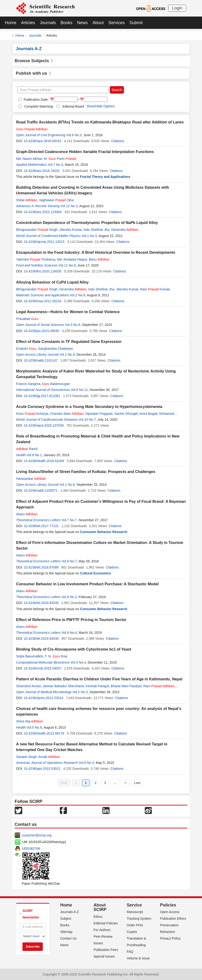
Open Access (170, 912)
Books (66, 23)
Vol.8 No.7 (69, 561)
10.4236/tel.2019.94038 (41, 639)
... (115, 783)
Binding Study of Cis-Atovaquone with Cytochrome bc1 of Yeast (74, 649)
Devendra (125, 230)
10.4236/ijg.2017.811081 (42, 396)
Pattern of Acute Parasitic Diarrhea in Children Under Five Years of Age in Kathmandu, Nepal (99, 679)
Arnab (49, 757)
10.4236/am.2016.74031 (42, 171)
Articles (28, 23)
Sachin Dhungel (126, 414)
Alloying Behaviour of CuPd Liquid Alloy (52, 282)
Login (177, 8)
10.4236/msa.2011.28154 (43, 301)
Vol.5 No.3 (86, 763)
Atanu (27, 514)
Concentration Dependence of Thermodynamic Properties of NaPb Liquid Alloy (87, 223)
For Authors (102, 930)
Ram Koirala (155, 289)
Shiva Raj (30, 721)
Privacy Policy (170, 938)
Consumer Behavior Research (104, 532)
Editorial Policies (106, 923)
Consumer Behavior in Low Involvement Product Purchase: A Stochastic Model (87, 584)
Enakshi (26, 349)
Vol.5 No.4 (78, 662)
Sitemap (66, 932)
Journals (48, 23)
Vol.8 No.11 (79, 390)
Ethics (98, 917)
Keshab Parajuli (97, 686)
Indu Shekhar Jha (97, 230)
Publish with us (33, 73)
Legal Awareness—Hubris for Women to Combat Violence (68, 312)
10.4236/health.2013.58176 (44, 733)
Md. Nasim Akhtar (29, 159)
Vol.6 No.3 (74, 135)
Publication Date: (36, 100)
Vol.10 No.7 (87, 420)
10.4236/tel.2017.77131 (41, 526)
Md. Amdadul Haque (72, 259)
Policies (168, 905)
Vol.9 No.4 (69, 633)
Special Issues (104, 956)
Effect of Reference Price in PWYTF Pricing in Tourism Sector (71, 620)
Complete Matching (39, 106)
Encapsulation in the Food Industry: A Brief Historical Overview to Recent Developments (96, 252)
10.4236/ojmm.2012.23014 (44, 698)
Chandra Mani (67, 414)
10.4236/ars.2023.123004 (43, 212)
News (82, 23)
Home (11, 23)
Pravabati (27, 319)
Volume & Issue (138, 958)
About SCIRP (100, 907)
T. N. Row (56, 656)
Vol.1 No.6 (67, 485)
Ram (159, 686)
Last (137, 783)
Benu (99, 259)
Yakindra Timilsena (36, 259)
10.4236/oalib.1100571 (41, 490)
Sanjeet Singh (26, 757)
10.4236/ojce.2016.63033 (43, 141)
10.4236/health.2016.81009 (44, 461)
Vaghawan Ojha (56, 200)
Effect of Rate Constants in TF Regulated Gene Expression (69, 342)
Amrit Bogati (148, 414)
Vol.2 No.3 (80, 692)
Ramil (27, 449)
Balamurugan (56, 384)
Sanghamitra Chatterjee (56, 349)
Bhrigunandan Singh (37, 230)
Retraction (167, 932)
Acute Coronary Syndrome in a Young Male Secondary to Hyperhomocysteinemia (89, 407)
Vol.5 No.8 (34, 727)
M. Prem (60, 159)
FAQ (130, 952)
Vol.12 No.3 (69, 206)
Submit (136, 23)
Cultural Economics (95, 573)
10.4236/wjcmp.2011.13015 (44, 242)
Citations (118, 141)
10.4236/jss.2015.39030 (42, 331)
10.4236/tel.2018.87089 (41, 567)
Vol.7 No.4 (55, 165)
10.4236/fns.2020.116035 (43, 271)
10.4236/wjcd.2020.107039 (44, 425)
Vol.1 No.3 (89, 236)
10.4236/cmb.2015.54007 (43, 668)
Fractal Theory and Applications (105, 177)
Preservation (169, 925)
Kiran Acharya (32, 414)
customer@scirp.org (37, 835)
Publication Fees (106, 950)
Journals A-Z (70, 912)
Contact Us (68, 938)
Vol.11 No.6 (67, 265)
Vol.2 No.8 (78, 295)
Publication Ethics (173, 919)
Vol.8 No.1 (34, 455)
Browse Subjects (34, 61)
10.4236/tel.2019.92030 (41, 603)
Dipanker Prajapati (99, 414)
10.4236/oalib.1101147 (41, 360)
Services (116, 23)
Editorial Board (73, 106)
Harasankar (31, 479)
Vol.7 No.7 (69, 520)
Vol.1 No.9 (67, 354)
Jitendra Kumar (70, 230)
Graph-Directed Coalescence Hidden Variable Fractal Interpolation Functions (85, 152)
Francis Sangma (28, 384)
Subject (66, 919)
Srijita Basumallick (30, 656)
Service (134, 905)
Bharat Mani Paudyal (126, 686)
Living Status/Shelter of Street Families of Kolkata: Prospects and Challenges (86, 472)
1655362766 (31, 849)
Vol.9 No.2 (69, 597)
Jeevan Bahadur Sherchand (63, 686)
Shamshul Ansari (29, 686)
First (64, 783)
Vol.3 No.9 (72, 325)
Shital (27, 200)
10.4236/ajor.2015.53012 (42, 769)
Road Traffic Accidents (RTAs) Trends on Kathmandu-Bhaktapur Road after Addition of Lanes (100, 122)
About (98, 23)
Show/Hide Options (101, 106)
